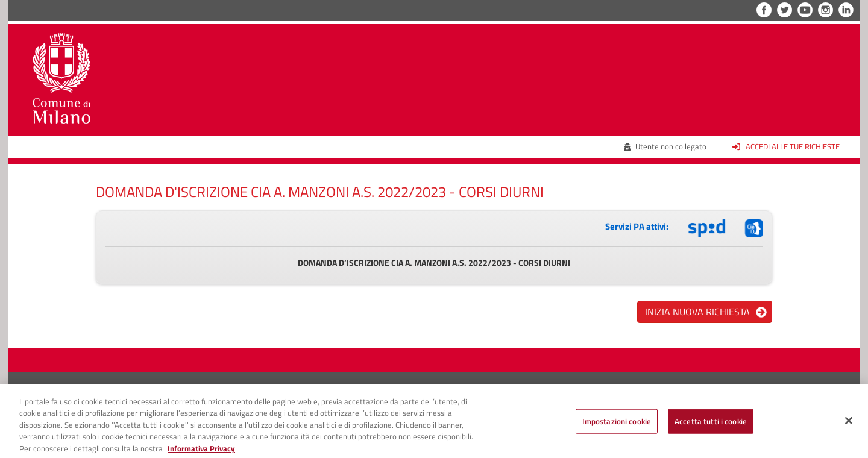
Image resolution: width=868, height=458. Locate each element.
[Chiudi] (849, 423)
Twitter (785, 10)
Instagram (826, 10)
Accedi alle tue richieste (786, 146)
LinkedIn (846, 10)
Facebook (764, 10)
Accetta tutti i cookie (711, 424)
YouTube (805, 10)
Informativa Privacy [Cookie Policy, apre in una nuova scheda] (201, 451)
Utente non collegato (665, 146)
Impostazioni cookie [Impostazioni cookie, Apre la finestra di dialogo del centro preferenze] (617, 424)
